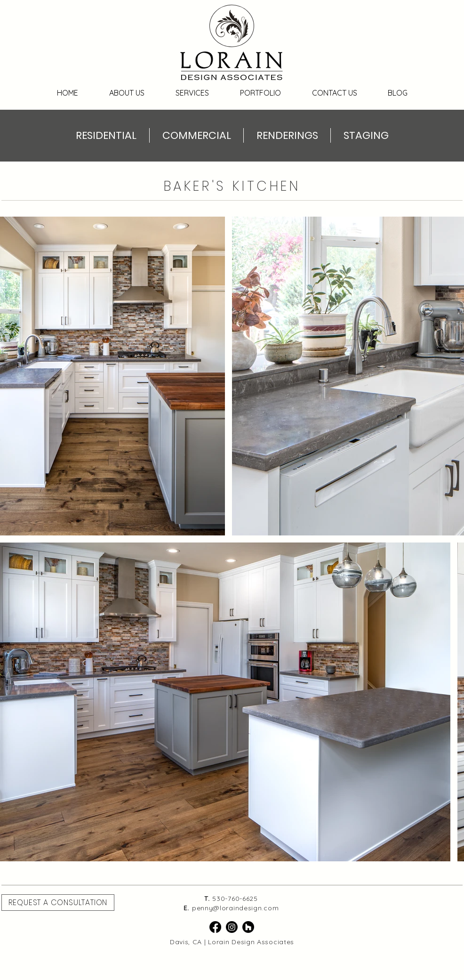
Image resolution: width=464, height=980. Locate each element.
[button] (58, 903)
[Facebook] (215, 927)
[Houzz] (248, 927)
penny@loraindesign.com (235, 908)
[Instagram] (232, 927)
